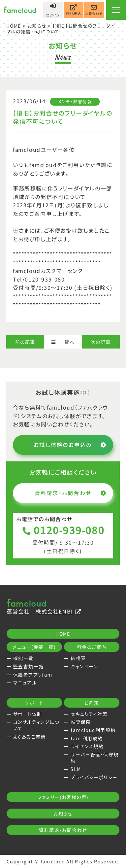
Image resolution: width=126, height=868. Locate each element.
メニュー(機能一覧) (34, 647)
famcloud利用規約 (93, 730)
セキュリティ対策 (89, 714)
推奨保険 (81, 722)
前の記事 (25, 342)
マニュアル (25, 683)
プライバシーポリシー (94, 777)
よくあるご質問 (30, 737)
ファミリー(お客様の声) (63, 797)
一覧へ (63, 342)
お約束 (92, 703)
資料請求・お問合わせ (71, 493)
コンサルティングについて (36, 725)
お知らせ (37, 26)
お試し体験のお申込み (70, 445)
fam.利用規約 (87, 738)
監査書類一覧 (28, 666)
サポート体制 (28, 714)
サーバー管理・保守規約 (94, 758)
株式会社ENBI (58, 611)
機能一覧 (23, 658)
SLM (76, 769)
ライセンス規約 (87, 746)
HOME (14, 26)
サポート (34, 703)
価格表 (78, 658)
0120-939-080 (63, 530)
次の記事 (101, 342)
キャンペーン (84, 666)
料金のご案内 (92, 647)
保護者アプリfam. (33, 675)
